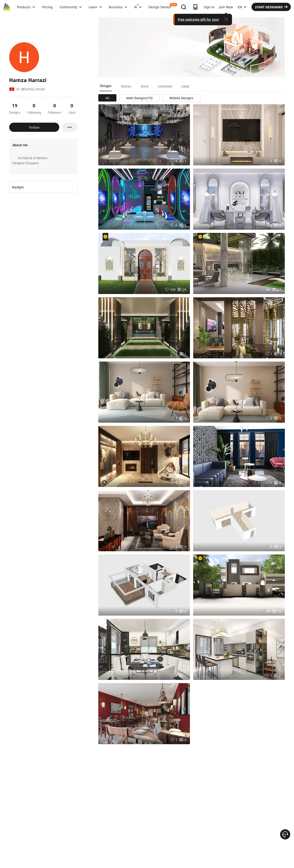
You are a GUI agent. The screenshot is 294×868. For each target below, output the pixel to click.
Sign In (209, 7)
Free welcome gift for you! (198, 19)
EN (242, 7)
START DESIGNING (271, 7)
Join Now (226, 7)
